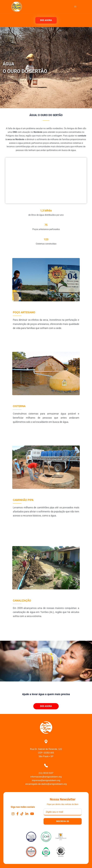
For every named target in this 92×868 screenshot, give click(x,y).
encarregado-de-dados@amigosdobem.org (46, 784)
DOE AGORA (46, 20)
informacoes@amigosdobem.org (46, 777)
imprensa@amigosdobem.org (46, 780)
